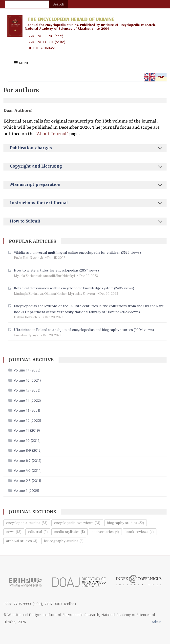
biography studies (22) (126, 523)
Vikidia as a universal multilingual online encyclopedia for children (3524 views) (77, 252)
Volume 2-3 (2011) (27, 481)
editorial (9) (38, 532)
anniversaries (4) (105, 532)
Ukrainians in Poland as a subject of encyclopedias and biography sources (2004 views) (84, 330)
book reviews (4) (140, 532)
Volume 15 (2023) (27, 390)
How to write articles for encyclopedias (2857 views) (56, 270)
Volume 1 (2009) (26, 490)
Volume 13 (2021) (27, 410)
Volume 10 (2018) (27, 440)
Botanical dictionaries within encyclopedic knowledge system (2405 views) (74, 288)
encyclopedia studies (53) (27, 523)
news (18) (14, 532)
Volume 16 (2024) (27, 380)
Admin (157, 622)
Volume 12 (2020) (27, 420)
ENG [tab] (150, 77)
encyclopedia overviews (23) (77, 523)
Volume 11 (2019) (27, 430)
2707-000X (45, 42)
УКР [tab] (161, 77)
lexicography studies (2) (64, 541)
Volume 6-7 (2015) (28, 460)
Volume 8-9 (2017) (28, 450)
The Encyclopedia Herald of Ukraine (71, 19)
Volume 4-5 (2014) (28, 470)
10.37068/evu (46, 48)
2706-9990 (45, 36)
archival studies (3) (22, 541)
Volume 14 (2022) (27, 400)
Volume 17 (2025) (27, 370)
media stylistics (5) (70, 532)
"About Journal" (52, 134)
